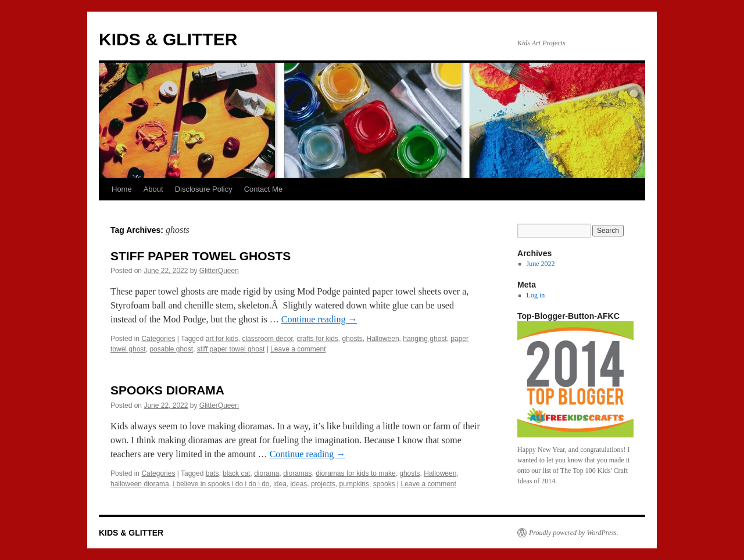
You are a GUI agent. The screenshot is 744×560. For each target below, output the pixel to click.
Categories (158, 339)
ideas (299, 484)
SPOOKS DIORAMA (167, 390)
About (153, 189)
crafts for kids (317, 339)
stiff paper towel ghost (231, 349)
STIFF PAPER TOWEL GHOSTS (201, 256)
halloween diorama (140, 484)
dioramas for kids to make (355, 473)
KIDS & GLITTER (168, 39)
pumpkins (354, 484)
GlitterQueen (219, 271)
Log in (536, 295)
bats (212, 473)
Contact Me (263, 189)
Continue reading (319, 319)
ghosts (353, 339)
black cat (236, 473)
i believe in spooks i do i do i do (221, 484)
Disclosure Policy (204, 189)
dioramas (297, 473)
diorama (267, 473)
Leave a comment (298, 349)
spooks (384, 484)
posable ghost (171, 349)
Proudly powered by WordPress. (574, 533)
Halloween (383, 339)
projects (323, 484)
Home (122, 189)
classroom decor (267, 339)
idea (280, 484)
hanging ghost (425, 339)
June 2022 (541, 264)
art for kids (222, 339)
